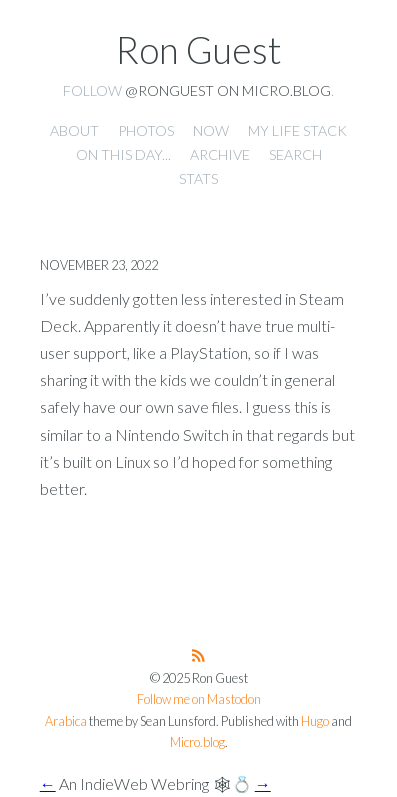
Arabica (66, 721)
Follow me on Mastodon (199, 699)
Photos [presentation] (146, 130)
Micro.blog (197, 742)
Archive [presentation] (220, 154)
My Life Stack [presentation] (297, 130)
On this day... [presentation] (123, 154)
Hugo (315, 721)
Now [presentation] (211, 130)
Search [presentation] (295, 154)
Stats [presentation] (198, 178)
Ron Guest (199, 50)
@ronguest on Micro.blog (228, 90)
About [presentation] (74, 130)
